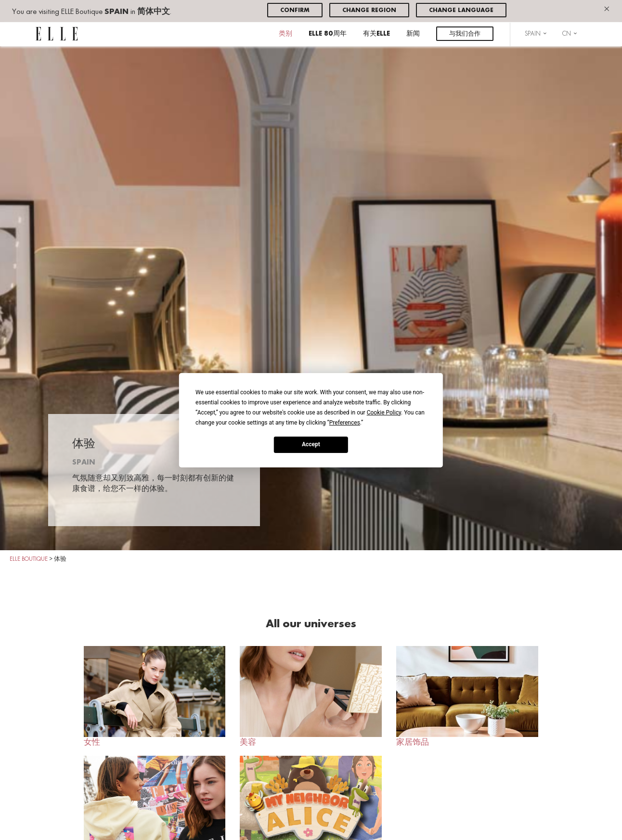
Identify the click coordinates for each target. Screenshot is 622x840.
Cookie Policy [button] (384, 412)
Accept (311, 444)
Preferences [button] (345, 422)
